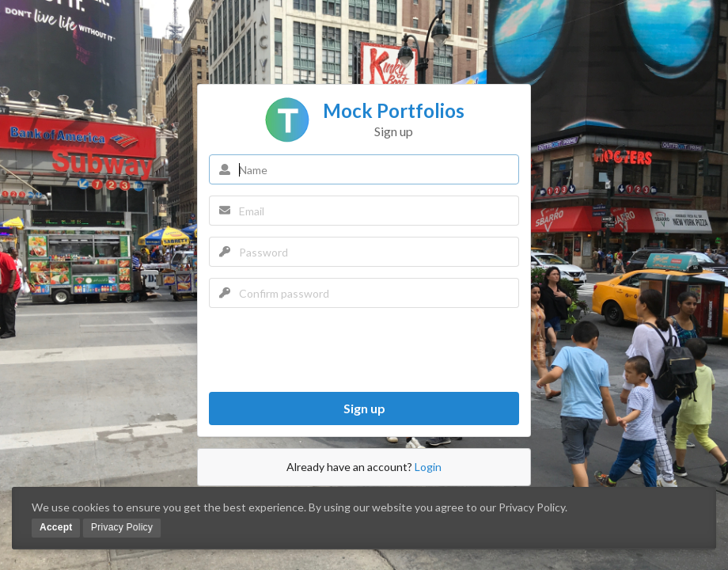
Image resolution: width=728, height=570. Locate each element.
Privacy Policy (122, 527)
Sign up (364, 408)
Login (428, 467)
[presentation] (329, 350)
